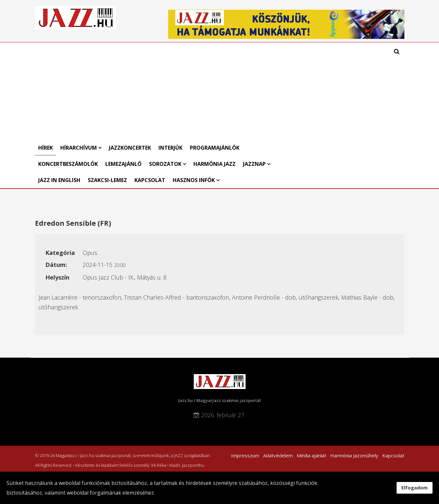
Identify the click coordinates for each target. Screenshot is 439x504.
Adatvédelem (278, 455)
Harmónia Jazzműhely (354, 455)
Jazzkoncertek (130, 148)
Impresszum (245, 455)
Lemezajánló (123, 164)
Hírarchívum (79, 148)
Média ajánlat (312, 455)
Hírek (46, 148)
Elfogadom (415, 488)
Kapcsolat (150, 180)
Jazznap (254, 164)
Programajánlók (215, 148)
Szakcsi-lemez (107, 180)
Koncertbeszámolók (68, 164)
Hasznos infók (194, 180)
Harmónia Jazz (214, 164)
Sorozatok (165, 164)
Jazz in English (59, 180)
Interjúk (170, 148)
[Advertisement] (171, 91)
